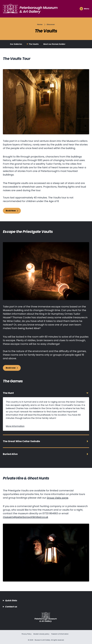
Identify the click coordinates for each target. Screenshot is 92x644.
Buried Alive (10, 454)
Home (40, 24)
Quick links (11, 600)
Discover (51, 24)
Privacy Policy (27, 634)
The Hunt (8, 393)
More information (15, 426)
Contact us (11, 607)
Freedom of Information (60, 634)
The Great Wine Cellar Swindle (21, 441)
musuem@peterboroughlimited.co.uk (26, 517)
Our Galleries (16, 44)
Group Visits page (57, 498)
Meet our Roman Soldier (54, 44)
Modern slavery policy (41, 634)
